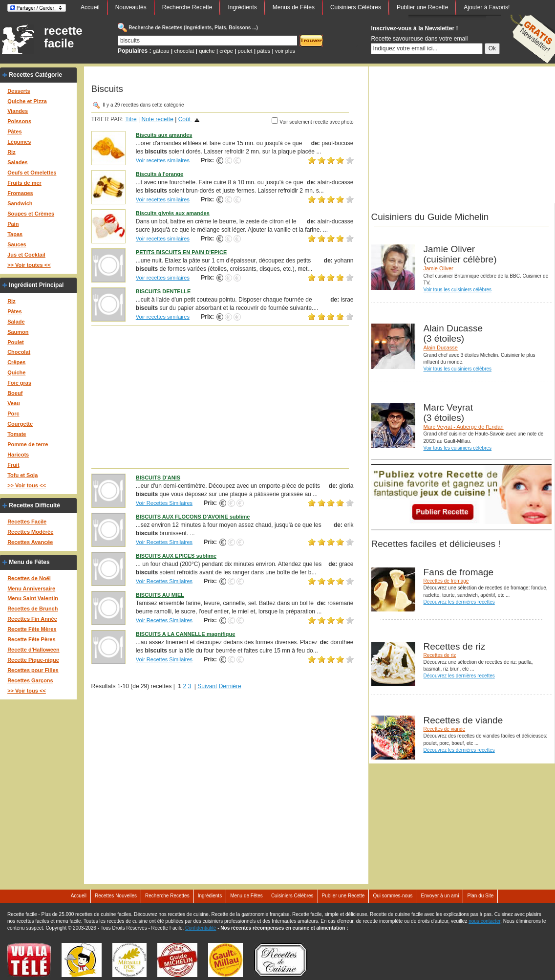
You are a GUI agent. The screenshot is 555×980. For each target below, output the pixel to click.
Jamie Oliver (438, 268)
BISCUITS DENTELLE (163, 291)
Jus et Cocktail (26, 255)
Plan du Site (480, 896)
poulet (245, 51)
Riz (11, 152)
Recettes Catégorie (35, 75)
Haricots (18, 455)
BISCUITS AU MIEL (160, 595)
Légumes (19, 142)
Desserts (19, 91)
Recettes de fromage (446, 581)
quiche (207, 51)
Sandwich (20, 203)
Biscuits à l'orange (160, 174)
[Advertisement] (223, 396)
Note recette (157, 119)
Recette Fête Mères (32, 629)
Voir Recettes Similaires (164, 503)
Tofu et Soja (22, 475)
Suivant (207, 686)
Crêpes (16, 362)
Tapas (15, 234)
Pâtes (14, 131)
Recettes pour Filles (33, 670)
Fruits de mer (24, 183)
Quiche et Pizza (27, 101)
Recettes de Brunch (32, 609)
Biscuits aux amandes (164, 135)
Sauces (17, 244)
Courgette (20, 424)
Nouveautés (131, 7)
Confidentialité (201, 928)
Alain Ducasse (441, 348)
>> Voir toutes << (29, 265)
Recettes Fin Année (32, 619)
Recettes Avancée (30, 542)
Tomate (17, 434)
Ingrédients (242, 7)
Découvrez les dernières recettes (459, 602)
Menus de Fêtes (294, 7)
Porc (13, 414)
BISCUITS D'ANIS (158, 478)
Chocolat (19, 352)
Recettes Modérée (30, 532)
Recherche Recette (187, 7)
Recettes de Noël (29, 578)
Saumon (18, 332)
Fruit (13, 465)
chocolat (184, 51)
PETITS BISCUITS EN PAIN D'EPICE (181, 252)
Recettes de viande (445, 729)
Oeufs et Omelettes (32, 173)
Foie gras (19, 383)
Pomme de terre (28, 444)
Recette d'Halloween (33, 650)
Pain (13, 224)
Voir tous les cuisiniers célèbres (458, 290)
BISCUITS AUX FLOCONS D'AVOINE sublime (193, 517)
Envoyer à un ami (440, 896)
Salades (18, 162)
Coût (185, 119)
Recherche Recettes (167, 896)
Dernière (230, 686)
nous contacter (484, 921)
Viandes (18, 111)
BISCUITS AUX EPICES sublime (176, 556)
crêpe (226, 51)
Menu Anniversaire (31, 588)
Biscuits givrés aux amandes (173, 213)
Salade (16, 322)
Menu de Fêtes (29, 562)
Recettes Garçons (30, 680)
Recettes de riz (440, 655)
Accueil (90, 7)
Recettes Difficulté (34, 505)
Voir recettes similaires (163, 160)
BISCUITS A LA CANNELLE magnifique (186, 634)
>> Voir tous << (27, 485)
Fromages (20, 193)
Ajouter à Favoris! (487, 7)
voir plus (285, 51)
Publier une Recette (422, 7)
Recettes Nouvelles (116, 896)
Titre (131, 119)
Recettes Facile (27, 522)
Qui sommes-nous (393, 896)
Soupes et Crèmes (31, 214)
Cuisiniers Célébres (356, 7)
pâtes (264, 51)
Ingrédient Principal (36, 285)
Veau (14, 403)
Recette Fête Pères (31, 639)
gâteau (161, 51)
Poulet (16, 342)
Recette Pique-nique (33, 660)
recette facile (63, 37)
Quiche (16, 372)
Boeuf (15, 393)
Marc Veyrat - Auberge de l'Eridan (464, 427)
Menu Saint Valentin (33, 598)
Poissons (19, 121)
